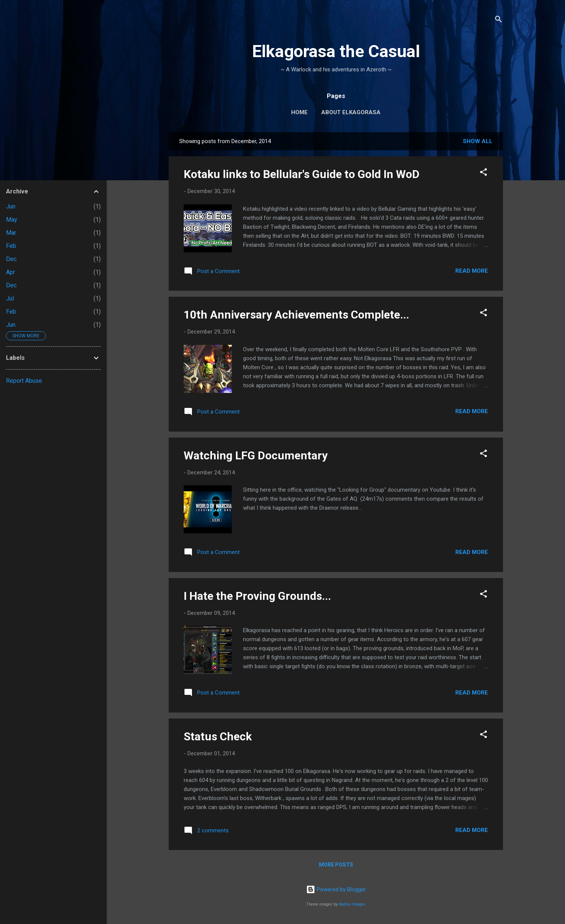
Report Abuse (24, 381)
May (12, 220)
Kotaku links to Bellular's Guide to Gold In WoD (302, 174)
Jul (10, 298)
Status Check (218, 736)
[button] (483, 173)
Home (299, 112)
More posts (336, 865)
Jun (11, 206)
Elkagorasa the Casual (336, 51)
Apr (11, 272)
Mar (11, 233)
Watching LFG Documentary (256, 455)
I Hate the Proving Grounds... (257, 596)
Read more (472, 271)
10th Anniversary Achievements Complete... (296, 315)
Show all (478, 141)
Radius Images (352, 904)
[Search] (499, 20)
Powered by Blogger (336, 889)
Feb (11, 246)
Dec (11, 259)
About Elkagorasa (351, 112)
